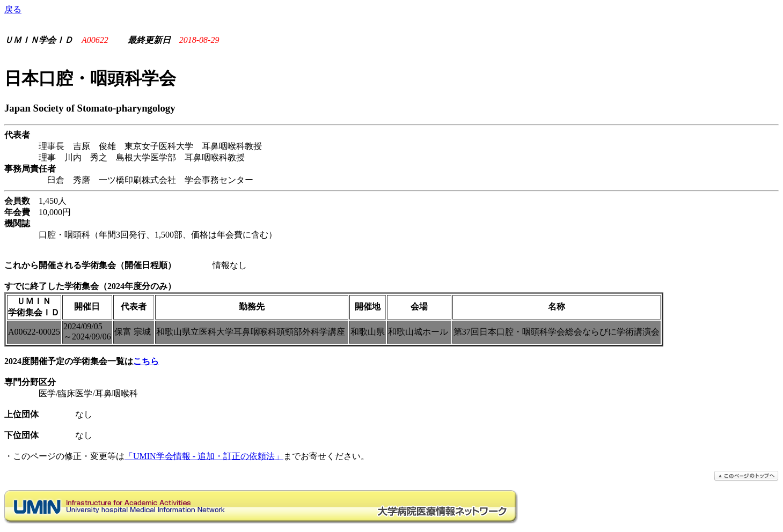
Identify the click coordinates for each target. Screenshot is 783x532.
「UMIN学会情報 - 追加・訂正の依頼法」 (204, 456)
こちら (146, 361)
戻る (13, 9)
